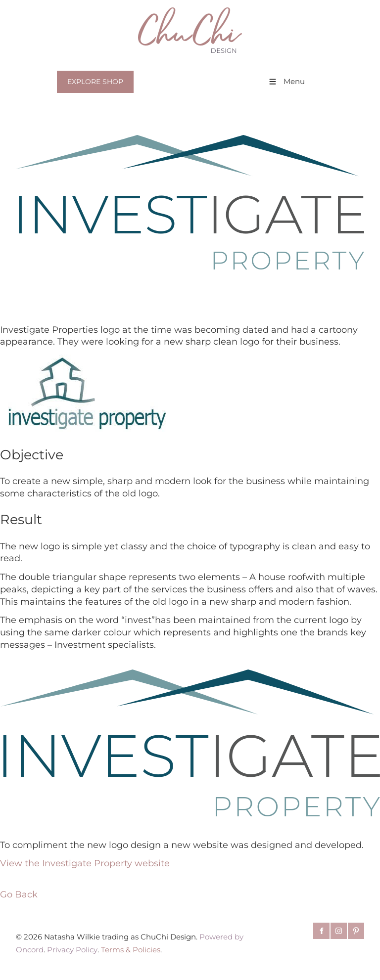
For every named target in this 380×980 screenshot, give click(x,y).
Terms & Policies (131, 950)
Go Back (19, 894)
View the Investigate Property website (85, 863)
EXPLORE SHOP (93, 76)
